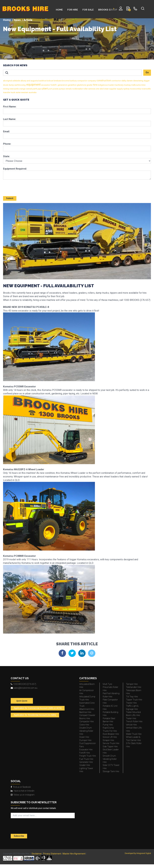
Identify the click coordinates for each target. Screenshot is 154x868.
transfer (7, 92)
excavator (45, 85)
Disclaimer (37, 854)
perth (35, 89)
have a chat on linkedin (23, 791)
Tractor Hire (131, 703)
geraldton (72, 85)
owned (29, 89)
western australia (29, 92)
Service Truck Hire (111, 743)
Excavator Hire (86, 750)
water (18, 92)
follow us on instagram (23, 795)
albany (23, 81)
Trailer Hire (131, 718)
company (91, 81)
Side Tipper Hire (110, 747)
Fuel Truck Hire (86, 759)
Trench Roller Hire (134, 721)
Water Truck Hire (134, 734)
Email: (6, 131)
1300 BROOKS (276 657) (23, 684)
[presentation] (21, 187)
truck (13, 92)
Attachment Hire (87, 709)
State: (7, 156)
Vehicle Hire (131, 725)
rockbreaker (77, 89)
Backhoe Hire (85, 712)
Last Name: (10, 119)
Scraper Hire (108, 740)
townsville (146, 89)
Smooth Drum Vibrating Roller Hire (110, 759)
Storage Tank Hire (111, 771)
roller (85, 89)
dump (11, 85)
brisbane (57, 81)
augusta (34, 81)
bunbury (73, 81)
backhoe (42, 81)
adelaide (16, 81)
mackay (127, 85)
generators (62, 85)
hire (95, 85)
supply (120, 89)
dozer (6, 85)
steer (106, 89)
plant (45, 89)
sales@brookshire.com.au (24, 688)
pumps (62, 89)
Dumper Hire (85, 740)
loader (111, 85)
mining (6, 89)
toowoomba (135, 89)
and (28, 81)
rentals (68, 89)
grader (89, 85)
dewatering (138, 81)
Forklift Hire (85, 753)
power (55, 89)
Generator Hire (86, 762)
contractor (116, 81)
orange (22, 89)
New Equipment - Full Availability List (60, 29)
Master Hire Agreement (74, 854)
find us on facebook (21, 787)
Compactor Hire (86, 721)
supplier (113, 89)
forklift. (54, 85)
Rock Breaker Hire (111, 734)
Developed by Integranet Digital (138, 853)
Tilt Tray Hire (132, 697)
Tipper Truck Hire (134, 700)
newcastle (14, 89)
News (17, 20)
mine (143, 85)
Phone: (7, 144)
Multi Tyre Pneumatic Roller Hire (110, 687)
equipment (33, 85)
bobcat (50, 81)
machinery (119, 85)
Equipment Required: (15, 169)
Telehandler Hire (134, 687)
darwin (130, 81)
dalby (124, 81)
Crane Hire (84, 725)
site (97, 89)
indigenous (103, 85)
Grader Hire (85, 765)
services (92, 89)
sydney (126, 89)
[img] (77, 39)
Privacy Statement (52, 854)
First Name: (10, 107)
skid (101, 89)
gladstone (81, 85)
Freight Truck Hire (88, 756)
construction (103, 81)
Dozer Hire (84, 737)
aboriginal (8, 81)
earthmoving (20, 85)
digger (146, 81)
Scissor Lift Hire (110, 737)
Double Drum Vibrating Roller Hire (86, 731)
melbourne (136, 85)
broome (65, 81)
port (50, 89)
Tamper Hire (132, 684)
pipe (39, 89)
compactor (82, 81)
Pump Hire (108, 725)
